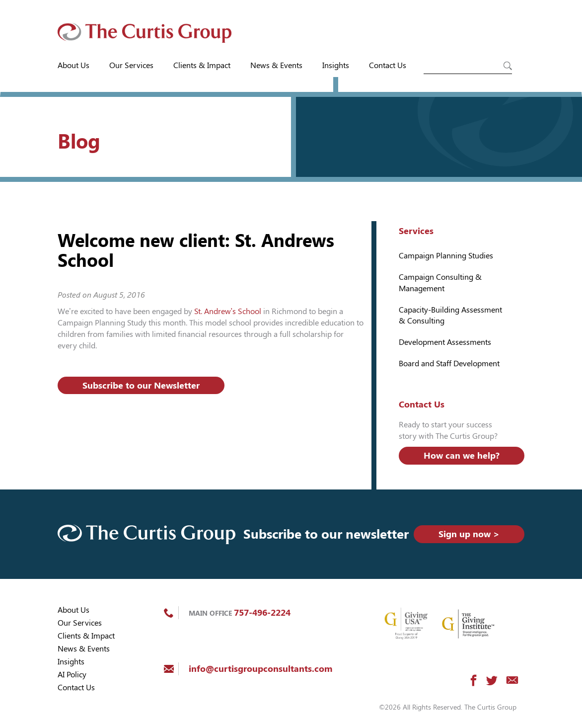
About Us (73, 65)
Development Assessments (445, 342)
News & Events (276, 65)
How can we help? (462, 455)
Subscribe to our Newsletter (141, 385)
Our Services (131, 65)
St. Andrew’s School (228, 311)
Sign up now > (469, 534)
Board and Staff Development (449, 364)
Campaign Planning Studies (446, 256)
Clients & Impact (202, 65)
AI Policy (72, 675)
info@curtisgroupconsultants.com (260, 669)
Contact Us (388, 65)
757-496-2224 (262, 612)
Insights (336, 65)
